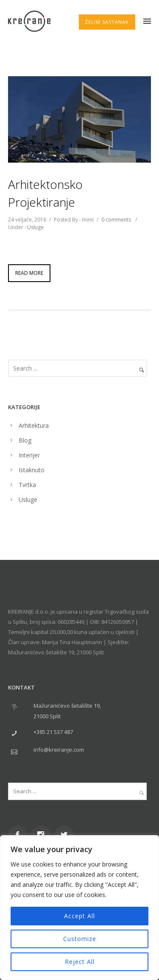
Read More (29, 273)
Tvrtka (27, 485)
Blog (25, 440)
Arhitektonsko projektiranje (45, 193)
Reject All (80, 962)
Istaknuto (32, 470)
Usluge (35, 227)
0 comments (116, 220)
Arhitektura (34, 425)
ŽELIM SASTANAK (107, 22)
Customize (80, 939)
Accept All (79, 916)
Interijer (29, 455)
